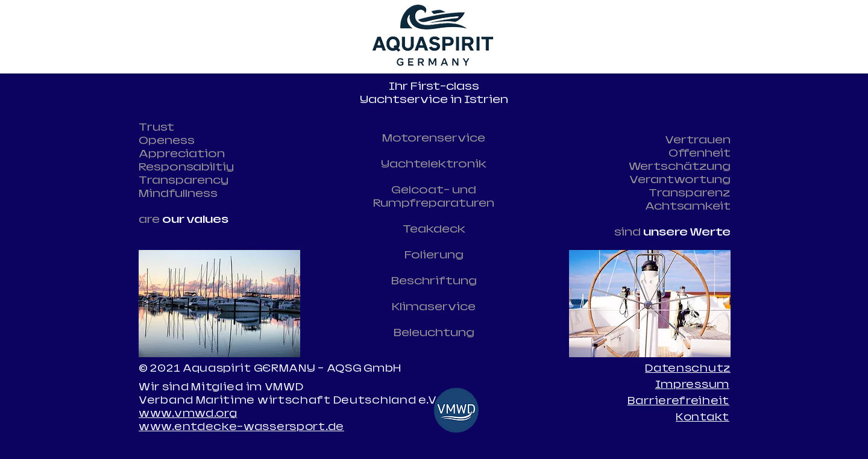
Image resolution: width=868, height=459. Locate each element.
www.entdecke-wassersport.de (241, 427)
